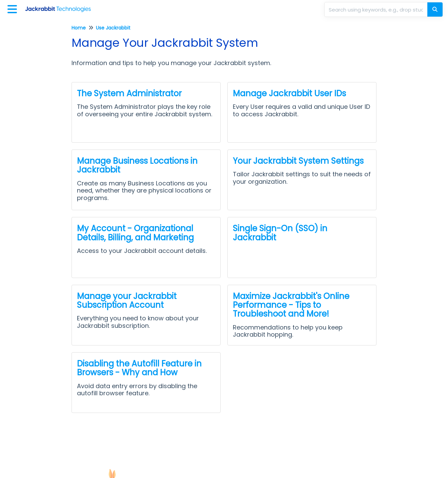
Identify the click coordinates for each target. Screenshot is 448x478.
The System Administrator (129, 93)
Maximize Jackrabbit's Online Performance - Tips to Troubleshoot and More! (291, 305)
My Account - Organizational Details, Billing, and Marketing (135, 233)
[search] (376, 9)
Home (79, 28)
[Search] (435, 9)
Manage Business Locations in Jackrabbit (137, 165)
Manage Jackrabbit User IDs (289, 93)
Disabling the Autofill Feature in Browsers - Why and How (139, 368)
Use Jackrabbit (113, 28)
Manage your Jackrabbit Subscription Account (127, 301)
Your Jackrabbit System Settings (298, 161)
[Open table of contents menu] (14, 8)
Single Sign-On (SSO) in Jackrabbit (280, 233)
